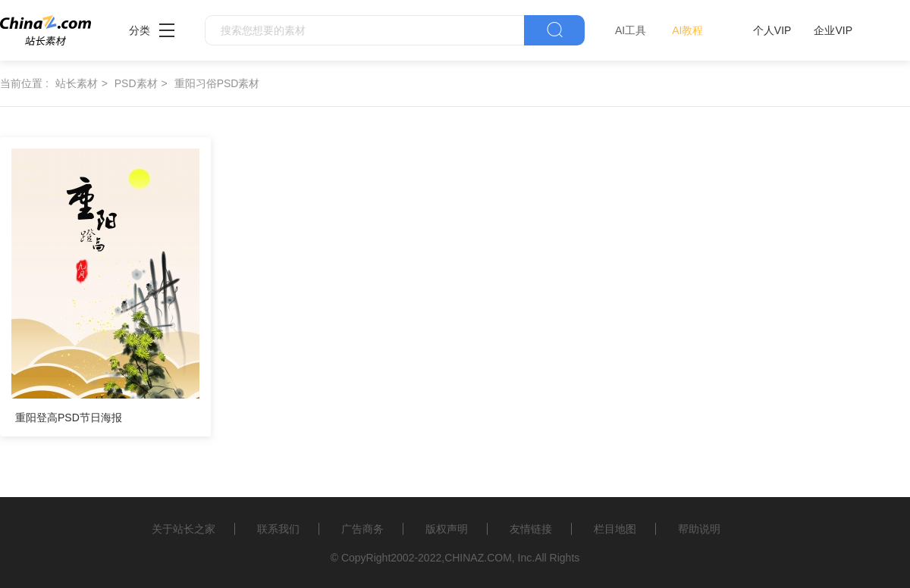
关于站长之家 (184, 529)
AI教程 (687, 30)
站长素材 (77, 83)
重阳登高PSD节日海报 (69, 418)
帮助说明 (699, 529)
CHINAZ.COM (478, 558)
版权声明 (447, 529)
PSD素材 (136, 83)
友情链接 (531, 529)
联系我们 (278, 529)
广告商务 (362, 529)
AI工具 (631, 30)
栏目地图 (615, 529)
